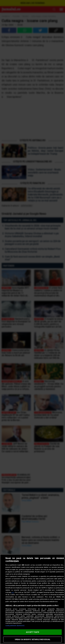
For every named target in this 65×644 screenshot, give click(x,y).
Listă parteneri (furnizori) (15, 626)
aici (13, 592)
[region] (32, 599)
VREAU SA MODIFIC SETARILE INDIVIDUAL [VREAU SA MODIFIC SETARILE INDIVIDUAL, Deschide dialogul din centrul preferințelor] (33, 639)
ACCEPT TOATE (32, 632)
